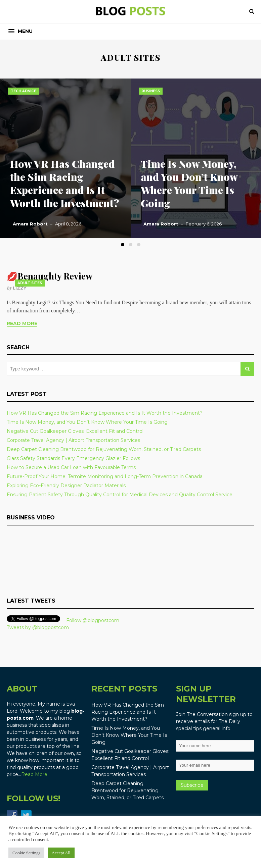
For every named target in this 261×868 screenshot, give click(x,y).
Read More (22, 323)
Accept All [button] (61, 853)
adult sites (30, 283)
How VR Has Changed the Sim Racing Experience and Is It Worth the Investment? (64, 183)
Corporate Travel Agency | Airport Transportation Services (73, 440)
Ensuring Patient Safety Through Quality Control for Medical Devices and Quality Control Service (120, 495)
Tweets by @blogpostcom (38, 627)
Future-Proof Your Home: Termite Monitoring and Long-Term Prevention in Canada (105, 476)
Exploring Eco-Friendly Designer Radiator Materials (66, 486)
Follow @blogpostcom (93, 620)
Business (151, 91)
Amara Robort (30, 224)
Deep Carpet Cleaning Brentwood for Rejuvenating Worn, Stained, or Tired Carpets (104, 449)
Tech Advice (24, 91)
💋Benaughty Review (50, 276)
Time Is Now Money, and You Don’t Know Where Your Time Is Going (189, 183)
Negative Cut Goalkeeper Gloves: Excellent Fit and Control (75, 431)
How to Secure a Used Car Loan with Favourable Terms (71, 467)
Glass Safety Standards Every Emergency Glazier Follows (73, 458)
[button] (20, 31)
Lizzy (19, 288)
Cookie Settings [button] (26, 853)
